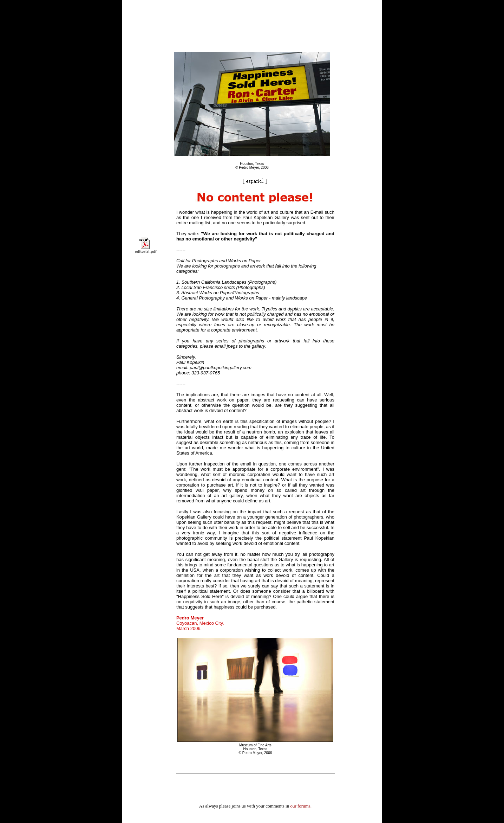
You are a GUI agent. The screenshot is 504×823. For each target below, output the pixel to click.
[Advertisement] (252, 17)
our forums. (301, 806)
